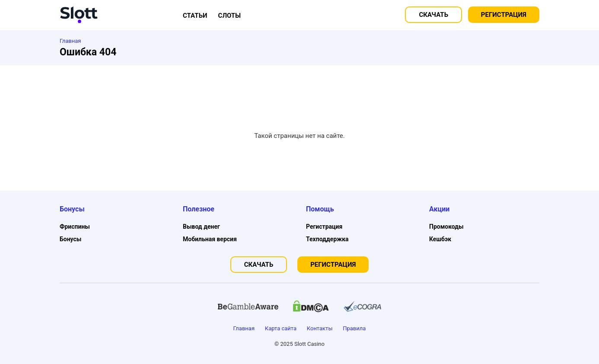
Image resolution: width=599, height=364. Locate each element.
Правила (354, 328)
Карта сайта (281, 328)
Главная (244, 328)
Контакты (320, 328)
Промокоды (446, 227)
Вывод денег (201, 227)
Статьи (195, 16)
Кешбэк (440, 239)
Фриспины (75, 227)
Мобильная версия (210, 239)
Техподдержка (327, 239)
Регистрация (504, 15)
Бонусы (70, 239)
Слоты (230, 16)
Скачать (433, 15)
